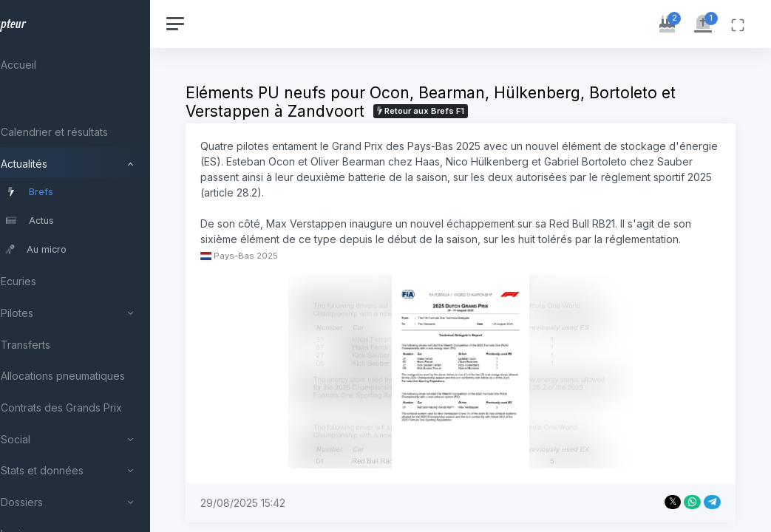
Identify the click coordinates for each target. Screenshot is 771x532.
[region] (98, 266)
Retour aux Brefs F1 (466, 111)
